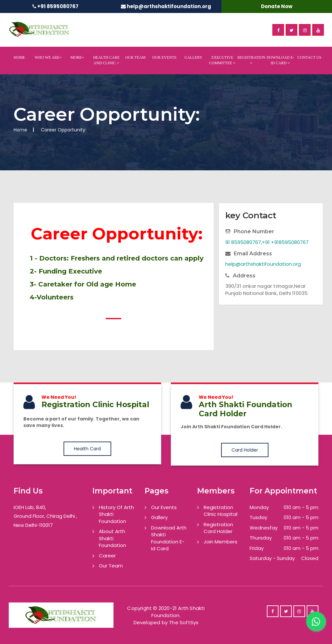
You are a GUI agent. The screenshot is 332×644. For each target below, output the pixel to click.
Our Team (135, 57)
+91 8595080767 (58, 6)
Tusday (258, 517)
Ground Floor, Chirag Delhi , (45, 516)
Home (19, 57)
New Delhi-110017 (33, 525)
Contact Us (309, 57)
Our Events (164, 57)
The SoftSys (184, 622)
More (77, 57)
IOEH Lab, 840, (30, 507)
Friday (257, 548)
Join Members (220, 542)
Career (107, 556)
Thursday (261, 538)
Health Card (87, 449)
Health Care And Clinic (106, 60)
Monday (259, 507)
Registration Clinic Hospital (220, 511)
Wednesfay (264, 528)
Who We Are (48, 57)
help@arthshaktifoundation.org (169, 6)
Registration (251, 60)
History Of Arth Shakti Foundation (116, 514)
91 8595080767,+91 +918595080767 (267, 242)
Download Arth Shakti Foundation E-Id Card (169, 538)
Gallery (193, 57)
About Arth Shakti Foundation (113, 538)
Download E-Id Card (280, 60)
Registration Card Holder (218, 528)
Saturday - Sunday (272, 558)
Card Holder (245, 450)
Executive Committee (222, 60)
